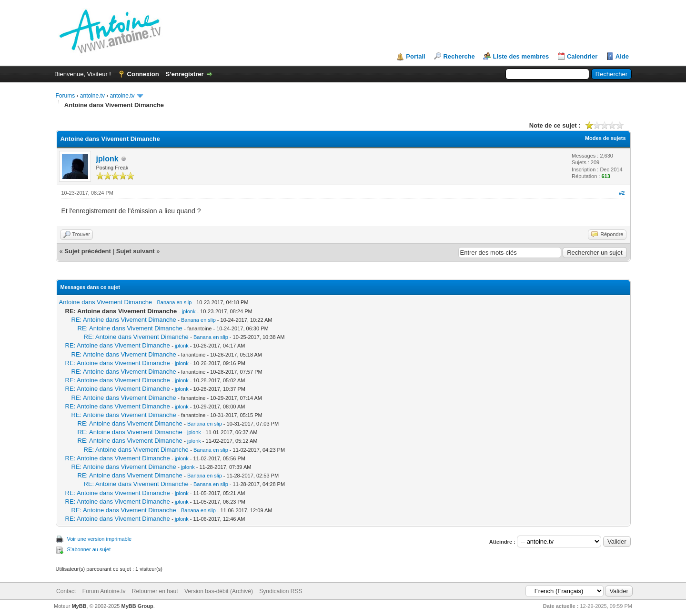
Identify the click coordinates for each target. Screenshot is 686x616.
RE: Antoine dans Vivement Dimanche (124, 320)
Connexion (143, 74)
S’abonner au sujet (89, 549)
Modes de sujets (605, 138)
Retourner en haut (155, 591)
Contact (66, 591)
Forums (66, 96)
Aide (622, 56)
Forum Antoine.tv (104, 591)
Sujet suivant (136, 251)
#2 (622, 193)
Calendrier (582, 56)
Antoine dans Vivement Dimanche (106, 302)
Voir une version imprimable (100, 539)
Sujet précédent (88, 251)
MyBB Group (137, 606)
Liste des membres (521, 56)
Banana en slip (174, 302)
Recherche (459, 56)
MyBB (79, 606)
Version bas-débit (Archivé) (219, 591)
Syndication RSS (281, 591)
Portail (415, 56)
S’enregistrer (184, 74)
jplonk (107, 159)
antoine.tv (92, 96)
